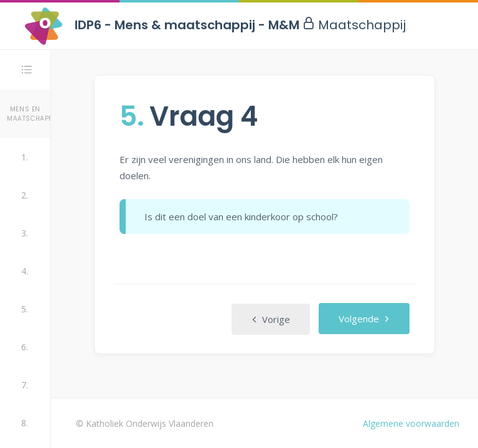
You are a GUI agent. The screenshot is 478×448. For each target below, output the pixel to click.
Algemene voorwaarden (411, 423)
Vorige (271, 319)
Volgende (364, 319)
